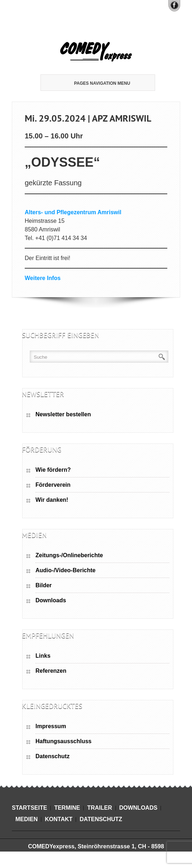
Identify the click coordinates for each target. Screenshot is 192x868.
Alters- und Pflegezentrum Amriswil (73, 212)
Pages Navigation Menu (97, 83)
